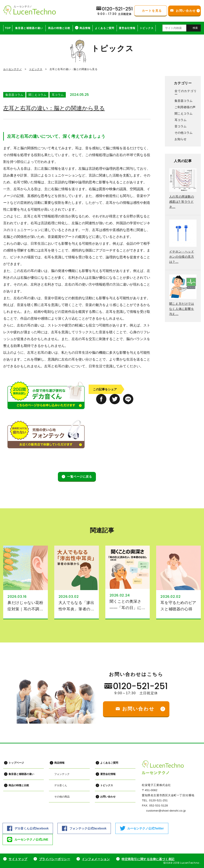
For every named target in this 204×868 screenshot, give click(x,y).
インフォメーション (96, 859)
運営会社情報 (127, 28)
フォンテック (62, 774)
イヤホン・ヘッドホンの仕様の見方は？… (182, 257)
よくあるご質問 (105, 28)
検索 (195, 28)
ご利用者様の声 (185, 107)
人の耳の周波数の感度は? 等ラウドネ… (182, 202)
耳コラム (58, 95)
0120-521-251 (140, 686)
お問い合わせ (108, 797)
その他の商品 (62, 797)
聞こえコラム (37, 95)
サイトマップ (18, 859)
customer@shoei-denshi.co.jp (166, 811)
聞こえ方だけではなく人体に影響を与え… (182, 309)
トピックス (147, 28)
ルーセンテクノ (12, 69)
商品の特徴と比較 (59, 28)
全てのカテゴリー (186, 93)
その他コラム (183, 133)
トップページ (16, 763)
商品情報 (85, 28)
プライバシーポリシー (55, 859)
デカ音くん (61, 785)
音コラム (181, 126)
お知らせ (181, 139)
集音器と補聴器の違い (29, 28)
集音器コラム (14, 95)
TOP (8, 28)
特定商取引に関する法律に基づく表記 (148, 859)
